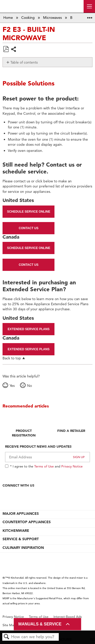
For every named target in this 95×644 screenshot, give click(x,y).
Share (14, 50)
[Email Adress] (48, 457)
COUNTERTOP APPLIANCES (27, 522)
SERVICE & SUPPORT (21, 539)
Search (7, 637)
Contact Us (29, 228)
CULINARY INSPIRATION (23, 548)
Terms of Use (44, 466)
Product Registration (24, 433)
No (30, 386)
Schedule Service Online (29, 212)
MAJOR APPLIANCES (21, 514)
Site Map (9, 625)
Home (9, 18)
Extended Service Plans (29, 329)
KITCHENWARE (16, 531)
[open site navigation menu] (89, 6)
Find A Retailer (71, 431)
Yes (12, 386)
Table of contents (24, 62)
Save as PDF (6, 49)
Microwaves (53, 18)
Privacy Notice (72, 466)
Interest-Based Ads (68, 617)
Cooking (29, 18)
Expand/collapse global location (90, 16)
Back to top (12, 358)
